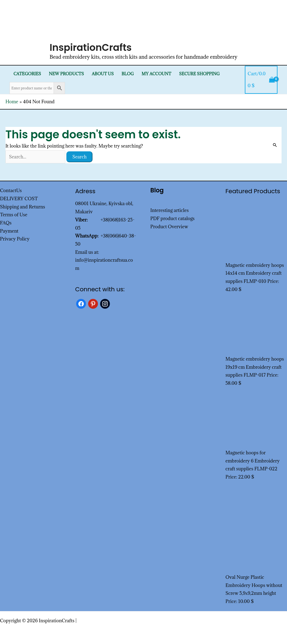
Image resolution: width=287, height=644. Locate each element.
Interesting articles (170, 210)
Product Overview (169, 227)
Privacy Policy (15, 239)
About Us (103, 74)
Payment (9, 231)
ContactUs (11, 190)
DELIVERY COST (19, 199)
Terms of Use (14, 215)
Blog (128, 74)
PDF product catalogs (173, 218)
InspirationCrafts (91, 47)
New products (66, 74)
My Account (157, 74)
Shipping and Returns (23, 207)
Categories (27, 74)
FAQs (6, 223)
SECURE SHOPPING (199, 74)
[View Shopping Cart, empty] (261, 80)
